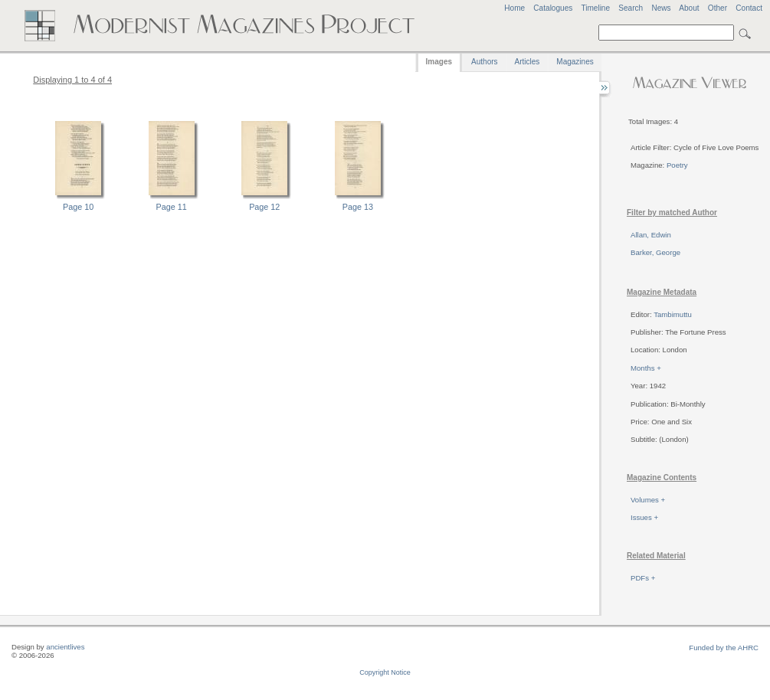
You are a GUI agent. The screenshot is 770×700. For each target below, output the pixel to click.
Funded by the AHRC (724, 648)
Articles (528, 62)
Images (439, 62)
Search (631, 8)
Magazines (575, 62)
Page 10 (78, 207)
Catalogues (553, 8)
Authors (484, 62)
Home (514, 8)
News (661, 8)
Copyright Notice (385, 672)
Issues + (644, 517)
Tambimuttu (673, 314)
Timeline (595, 8)
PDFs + (643, 578)
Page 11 (172, 207)
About (689, 8)
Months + (646, 368)
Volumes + (648, 500)
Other (718, 8)
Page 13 (358, 207)
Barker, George (655, 252)
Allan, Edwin (651, 235)
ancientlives (65, 647)
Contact (749, 8)
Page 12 (264, 207)
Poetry (677, 165)
